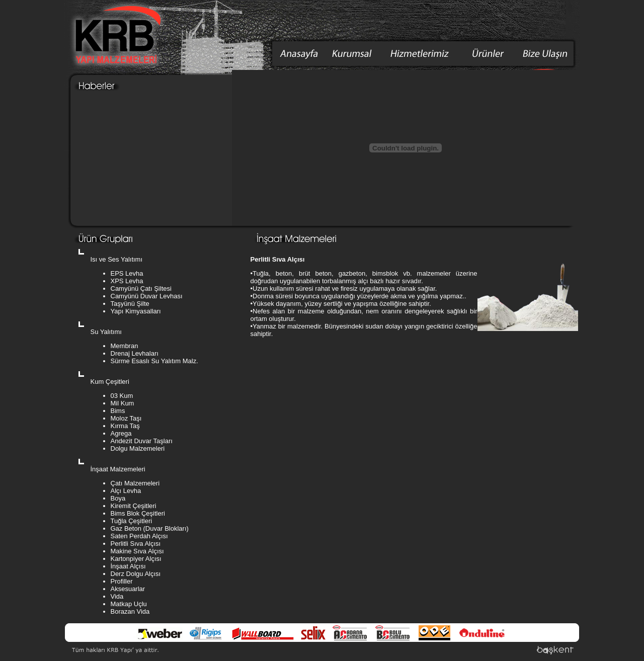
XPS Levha (127, 281)
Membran (125, 346)
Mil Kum (123, 403)
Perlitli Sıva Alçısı (136, 544)
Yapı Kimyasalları (136, 311)
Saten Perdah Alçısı (139, 536)
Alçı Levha (126, 491)
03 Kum (122, 396)
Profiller (122, 581)
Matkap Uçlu (129, 604)
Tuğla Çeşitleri (132, 521)
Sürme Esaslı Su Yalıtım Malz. (154, 361)
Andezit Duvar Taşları (142, 441)
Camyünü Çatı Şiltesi (141, 288)
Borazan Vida (130, 611)
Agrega (121, 433)
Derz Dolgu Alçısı (136, 574)
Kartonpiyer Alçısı (136, 559)
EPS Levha (127, 273)
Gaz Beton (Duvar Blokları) (150, 528)
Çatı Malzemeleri (135, 483)
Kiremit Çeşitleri (134, 506)
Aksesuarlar (128, 589)
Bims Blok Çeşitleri (138, 513)
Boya (118, 498)
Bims (118, 411)
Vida (117, 596)
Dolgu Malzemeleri (138, 448)
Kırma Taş (125, 426)
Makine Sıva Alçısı (137, 551)
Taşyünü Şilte (130, 304)
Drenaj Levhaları (135, 353)
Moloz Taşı (126, 418)
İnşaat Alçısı (128, 566)
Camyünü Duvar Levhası (147, 296)
